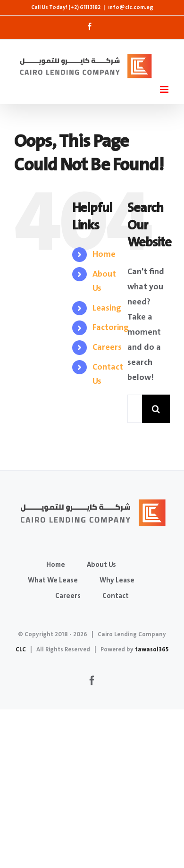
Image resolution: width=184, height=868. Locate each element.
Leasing (107, 308)
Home (104, 254)
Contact (116, 596)
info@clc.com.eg (131, 7)
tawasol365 (152, 650)
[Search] (156, 409)
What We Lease (53, 580)
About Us (101, 565)
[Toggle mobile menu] (165, 89)
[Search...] (135, 409)
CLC (21, 650)
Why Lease (117, 580)
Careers (107, 347)
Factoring (111, 328)
